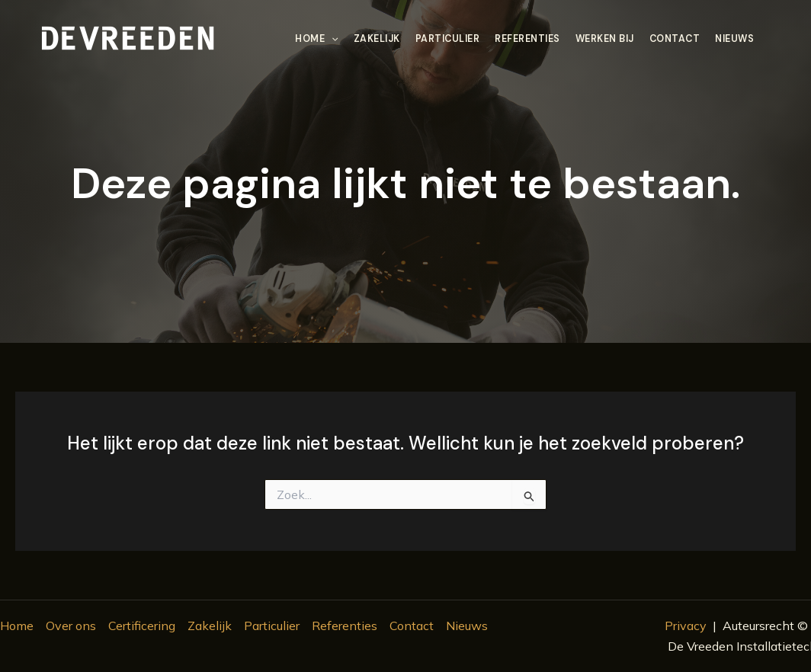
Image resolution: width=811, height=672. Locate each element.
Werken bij (605, 39)
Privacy (686, 626)
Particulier (448, 39)
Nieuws (734, 39)
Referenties (527, 39)
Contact (675, 39)
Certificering (142, 626)
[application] (331, 39)
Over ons (71, 626)
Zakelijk (377, 39)
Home (316, 39)
